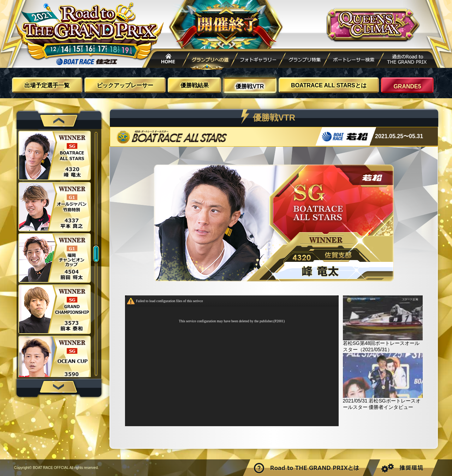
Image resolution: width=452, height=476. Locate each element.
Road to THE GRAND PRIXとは (307, 468)
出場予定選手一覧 (47, 85)
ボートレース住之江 (87, 62)
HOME (166, 61)
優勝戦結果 (195, 85)
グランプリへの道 (211, 61)
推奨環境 (405, 468)
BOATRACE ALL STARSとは (329, 85)
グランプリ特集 (304, 61)
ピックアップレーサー (125, 85)
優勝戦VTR (250, 86)
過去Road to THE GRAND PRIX (408, 61)
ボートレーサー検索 (353, 61)
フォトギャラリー (258, 61)
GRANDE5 (407, 86)
